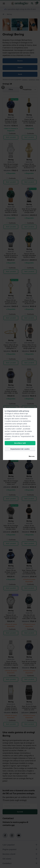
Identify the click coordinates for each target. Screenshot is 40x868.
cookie (9, 416)
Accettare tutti (20, 443)
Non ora (32, 456)
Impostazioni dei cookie (20, 449)
